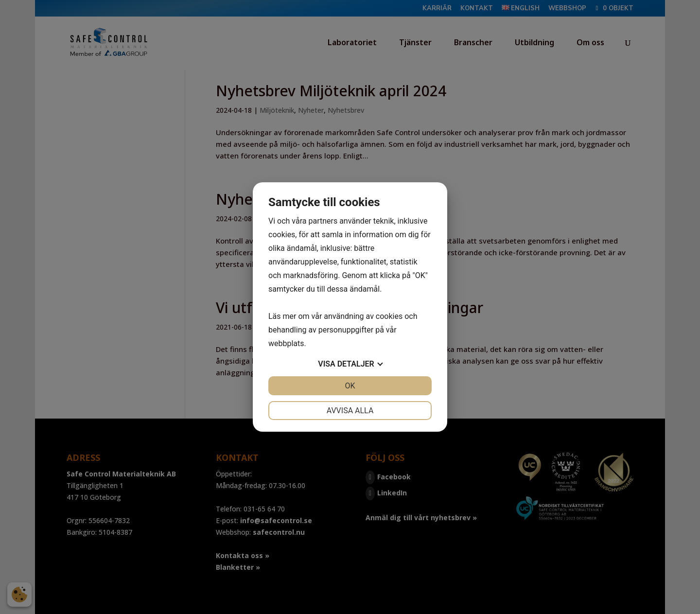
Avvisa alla (350, 411)
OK (350, 386)
